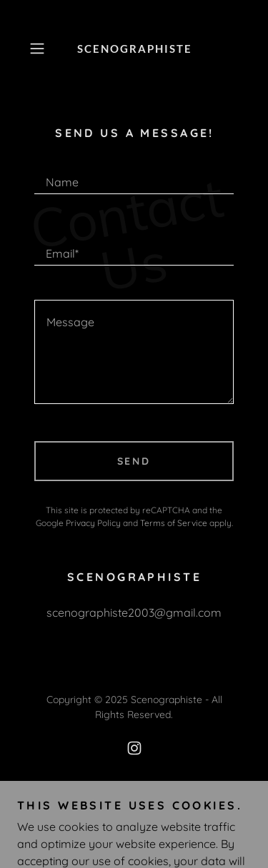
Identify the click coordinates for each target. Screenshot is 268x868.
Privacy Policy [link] (93, 523)
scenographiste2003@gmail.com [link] (134, 612)
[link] (134, 49)
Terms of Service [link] (174, 523)
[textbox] (134, 176)
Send (134, 461)
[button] (40, 49)
